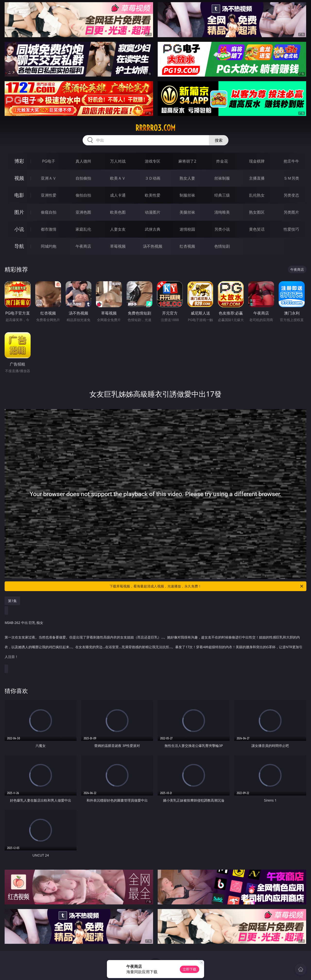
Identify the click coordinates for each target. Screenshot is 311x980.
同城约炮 (49, 246)
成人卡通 (118, 195)
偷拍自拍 (83, 195)
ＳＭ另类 (291, 178)
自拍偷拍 (83, 178)
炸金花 (222, 161)
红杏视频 (187, 246)
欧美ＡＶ (118, 178)
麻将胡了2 (187, 161)
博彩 (19, 161)
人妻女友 (118, 229)
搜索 (219, 140)
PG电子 (48, 161)
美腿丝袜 (187, 212)
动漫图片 (153, 212)
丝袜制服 (222, 178)
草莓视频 (118, 246)
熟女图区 (257, 212)
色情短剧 (222, 246)
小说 (19, 229)
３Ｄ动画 (153, 178)
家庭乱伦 (83, 229)
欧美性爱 (153, 195)
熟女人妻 (187, 178)
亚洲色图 (83, 212)
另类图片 (291, 212)
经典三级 (222, 195)
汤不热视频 (153, 246)
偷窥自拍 (49, 212)
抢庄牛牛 (291, 161)
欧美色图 (118, 212)
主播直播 (257, 178)
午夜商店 (83, 246)
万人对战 (118, 161)
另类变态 (291, 195)
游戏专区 (153, 161)
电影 (19, 195)
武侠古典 (153, 229)
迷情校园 (187, 229)
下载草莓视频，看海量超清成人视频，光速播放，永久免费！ (207, 586)
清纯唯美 (222, 212)
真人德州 (83, 161)
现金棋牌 (257, 161)
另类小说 (222, 229)
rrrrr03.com (155, 128)
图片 (19, 212)
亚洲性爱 (49, 195)
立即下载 (190, 969)
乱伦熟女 (257, 195)
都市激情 (49, 229)
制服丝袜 (187, 195)
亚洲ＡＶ (49, 178)
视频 (19, 178)
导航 (19, 246)
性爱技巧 (291, 229)
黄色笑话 (257, 229)
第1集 (12, 601)
